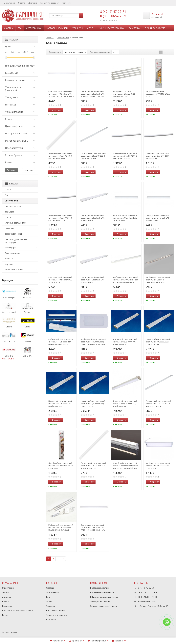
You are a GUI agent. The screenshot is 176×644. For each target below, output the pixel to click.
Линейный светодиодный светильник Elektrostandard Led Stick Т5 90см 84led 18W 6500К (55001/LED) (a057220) (126, 466)
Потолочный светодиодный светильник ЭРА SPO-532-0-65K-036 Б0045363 (94, 156)
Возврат (6, 601)
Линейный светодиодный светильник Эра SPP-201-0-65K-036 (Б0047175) (158, 156)
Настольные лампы (57, 28)
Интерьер (20, 105)
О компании (9, 3)
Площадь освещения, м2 (20, 66)
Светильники (34, 28)
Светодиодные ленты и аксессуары (16, 241)
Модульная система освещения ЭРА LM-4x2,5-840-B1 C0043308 (125, 94)
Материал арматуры (20, 141)
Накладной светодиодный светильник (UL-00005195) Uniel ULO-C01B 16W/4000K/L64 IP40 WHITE (60, 404)
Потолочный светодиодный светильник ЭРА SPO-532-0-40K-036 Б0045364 (158, 404)
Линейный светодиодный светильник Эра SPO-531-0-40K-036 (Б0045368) (61, 156)
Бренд (20, 162)
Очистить (29, 170)
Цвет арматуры (20, 148)
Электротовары (12, 253)
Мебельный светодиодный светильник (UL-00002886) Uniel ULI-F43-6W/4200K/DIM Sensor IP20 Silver (93, 342)
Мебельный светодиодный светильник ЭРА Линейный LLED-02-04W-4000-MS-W (126, 280)
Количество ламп (20, 80)
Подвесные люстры (99, 588)
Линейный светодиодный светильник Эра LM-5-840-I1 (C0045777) (61, 466)
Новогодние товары (15, 270)
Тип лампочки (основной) (20, 89)
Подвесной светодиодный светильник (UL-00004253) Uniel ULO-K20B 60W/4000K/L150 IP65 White (125, 404)
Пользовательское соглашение (17, 611)
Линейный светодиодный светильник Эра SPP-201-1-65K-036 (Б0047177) (60, 218)
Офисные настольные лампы (104, 597)
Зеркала (9, 259)
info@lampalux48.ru (147, 601)
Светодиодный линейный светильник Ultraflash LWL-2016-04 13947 (158, 218)
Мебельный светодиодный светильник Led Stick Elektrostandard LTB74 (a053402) (158, 280)
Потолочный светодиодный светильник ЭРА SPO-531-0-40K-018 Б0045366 (94, 466)
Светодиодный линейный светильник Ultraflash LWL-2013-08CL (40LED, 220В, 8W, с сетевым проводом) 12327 (93, 94)
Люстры (9, 28)
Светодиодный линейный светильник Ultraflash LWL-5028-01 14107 (93, 218)
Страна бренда (20, 155)
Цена (20, 47)
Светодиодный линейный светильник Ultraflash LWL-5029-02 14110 (60, 280)
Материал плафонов (20, 134)
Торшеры (77, 28)
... (171, 28)
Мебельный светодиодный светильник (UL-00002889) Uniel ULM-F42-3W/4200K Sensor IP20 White (61, 527)
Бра (20, 28)
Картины (9, 264)
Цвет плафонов (20, 126)
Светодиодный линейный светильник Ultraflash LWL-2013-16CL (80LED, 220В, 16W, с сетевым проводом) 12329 (94, 527)
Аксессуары (10, 248)
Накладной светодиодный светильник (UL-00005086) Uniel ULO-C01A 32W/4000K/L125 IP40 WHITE (125, 342)
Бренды (6, 615)
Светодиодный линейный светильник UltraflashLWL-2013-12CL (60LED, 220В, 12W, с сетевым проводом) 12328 (61, 94)
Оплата (22, 3)
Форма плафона (20, 112)
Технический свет (155, 28)
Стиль (20, 119)
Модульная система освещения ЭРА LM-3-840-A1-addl (158, 94)
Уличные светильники (112, 28)
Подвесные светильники (102, 592)
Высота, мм (20, 73)
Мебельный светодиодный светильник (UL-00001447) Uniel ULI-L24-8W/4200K (61, 342)
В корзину (55, 110)
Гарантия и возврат (50, 3)
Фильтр (11, 40)
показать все (8, 359)
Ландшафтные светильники (103, 606)
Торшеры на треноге (100, 601)
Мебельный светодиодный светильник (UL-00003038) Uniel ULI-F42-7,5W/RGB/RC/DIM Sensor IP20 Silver (158, 466)
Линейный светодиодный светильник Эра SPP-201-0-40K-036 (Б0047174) (125, 156)
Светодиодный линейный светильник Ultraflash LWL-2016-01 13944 (125, 218)
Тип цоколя (20, 97)
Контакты (66, 3)
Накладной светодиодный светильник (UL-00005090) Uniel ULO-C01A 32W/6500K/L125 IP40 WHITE (158, 342)
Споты (91, 28)
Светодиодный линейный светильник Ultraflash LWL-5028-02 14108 (93, 280)
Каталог (12, 184)
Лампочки (135, 28)
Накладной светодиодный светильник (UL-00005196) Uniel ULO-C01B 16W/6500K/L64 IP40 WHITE (93, 404)
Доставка (33, 3)
